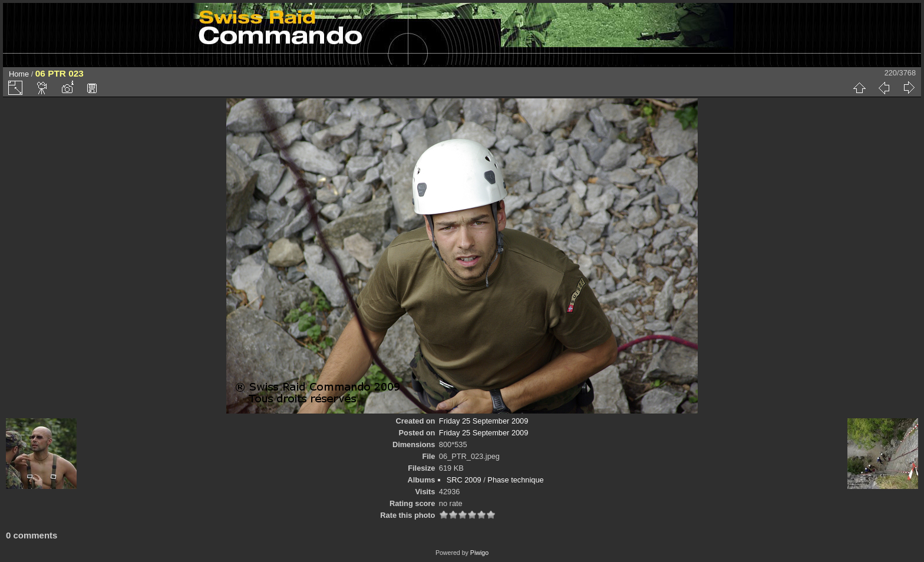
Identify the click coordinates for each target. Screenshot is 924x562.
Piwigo (479, 553)
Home (19, 74)
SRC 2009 (464, 480)
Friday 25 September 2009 (484, 421)
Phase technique (515, 480)
